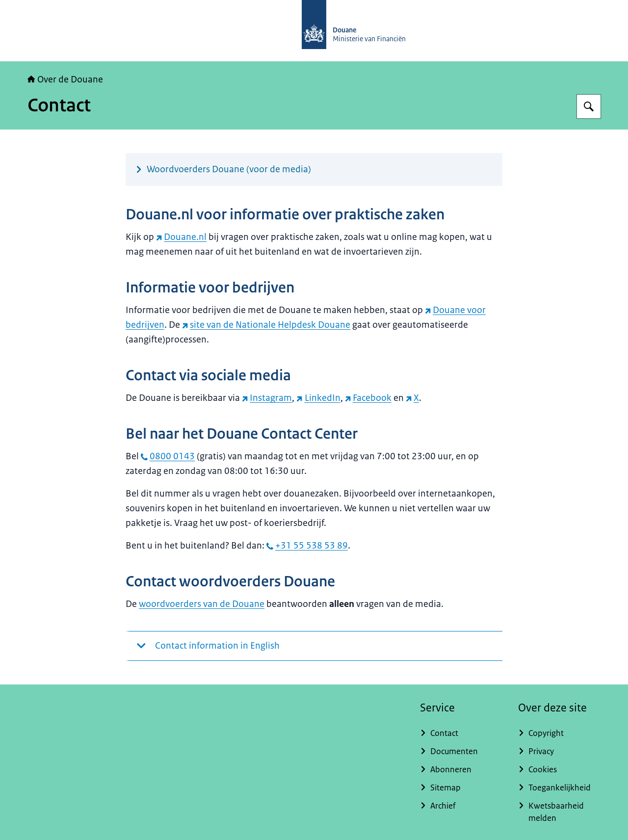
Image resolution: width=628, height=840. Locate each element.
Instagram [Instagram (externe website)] (267, 398)
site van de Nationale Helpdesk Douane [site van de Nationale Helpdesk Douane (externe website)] (266, 325)
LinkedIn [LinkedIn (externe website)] (318, 398)
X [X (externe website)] (412, 398)
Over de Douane (65, 79)
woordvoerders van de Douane (202, 604)
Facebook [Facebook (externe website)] (368, 398)
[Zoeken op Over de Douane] (589, 106)
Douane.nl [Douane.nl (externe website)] (181, 237)
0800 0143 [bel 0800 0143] (168, 456)
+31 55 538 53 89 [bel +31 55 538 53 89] (307, 546)
